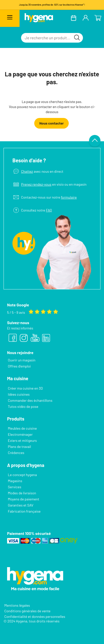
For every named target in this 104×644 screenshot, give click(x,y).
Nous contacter (51, 123)
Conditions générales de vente (27, 611)
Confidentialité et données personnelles (35, 616)
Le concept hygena (22, 475)
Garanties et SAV (21, 505)
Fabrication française (24, 511)
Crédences (16, 453)
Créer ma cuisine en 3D (25, 388)
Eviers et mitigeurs (22, 440)
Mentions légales (17, 605)
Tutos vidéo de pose (23, 406)
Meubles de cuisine (22, 428)
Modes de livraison (22, 493)
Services (15, 487)
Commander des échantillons (30, 400)
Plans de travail (19, 447)
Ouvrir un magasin (22, 360)
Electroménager (20, 434)
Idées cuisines (19, 394)
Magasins (15, 481)
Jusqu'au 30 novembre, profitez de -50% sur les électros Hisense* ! (52, 5)
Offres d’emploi (19, 366)
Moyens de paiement (24, 499)
